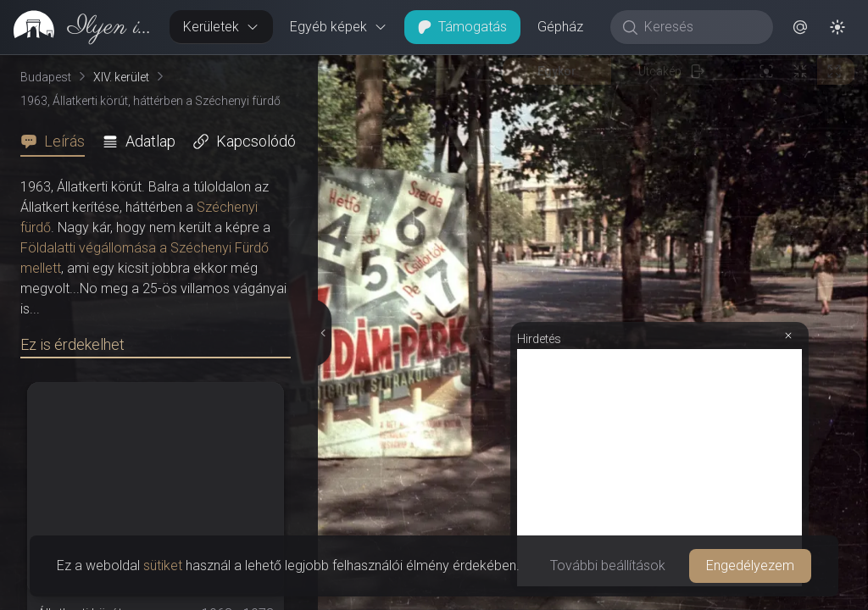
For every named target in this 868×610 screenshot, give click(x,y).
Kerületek (221, 27)
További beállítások (608, 566)
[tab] (58, 141)
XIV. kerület (121, 77)
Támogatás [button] (462, 27)
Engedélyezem (750, 566)
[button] (800, 27)
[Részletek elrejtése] (323, 333)
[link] (78, 27)
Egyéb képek (339, 27)
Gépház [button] (560, 27)
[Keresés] (701, 27)
